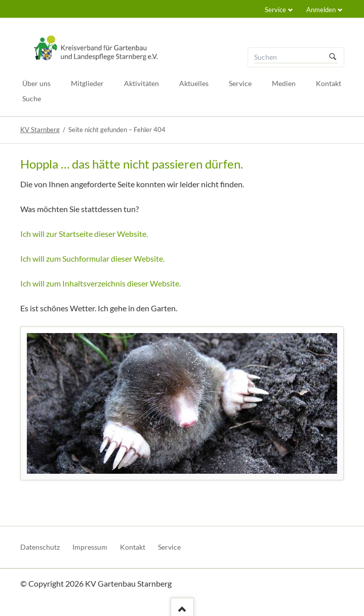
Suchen (333, 57)
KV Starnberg (40, 130)
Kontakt (133, 547)
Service (275, 10)
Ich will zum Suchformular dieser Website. (92, 258)
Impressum (90, 547)
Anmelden (321, 10)
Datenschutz (40, 547)
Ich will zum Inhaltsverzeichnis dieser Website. (100, 283)
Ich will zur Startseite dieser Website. (84, 234)
